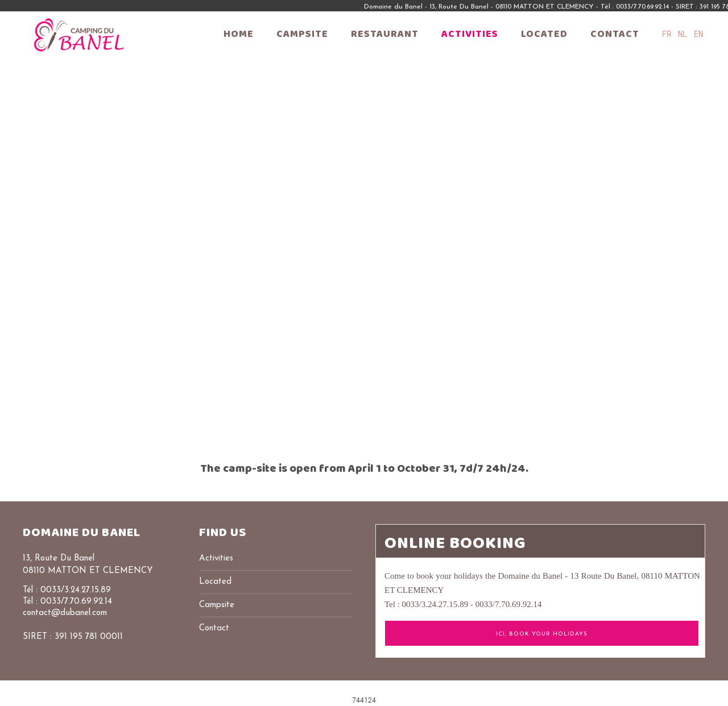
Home (239, 34)
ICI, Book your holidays (542, 634)
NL (685, 34)
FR (669, 34)
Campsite (302, 34)
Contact (615, 34)
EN (698, 34)
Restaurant (385, 34)
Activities (470, 34)
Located (544, 34)
